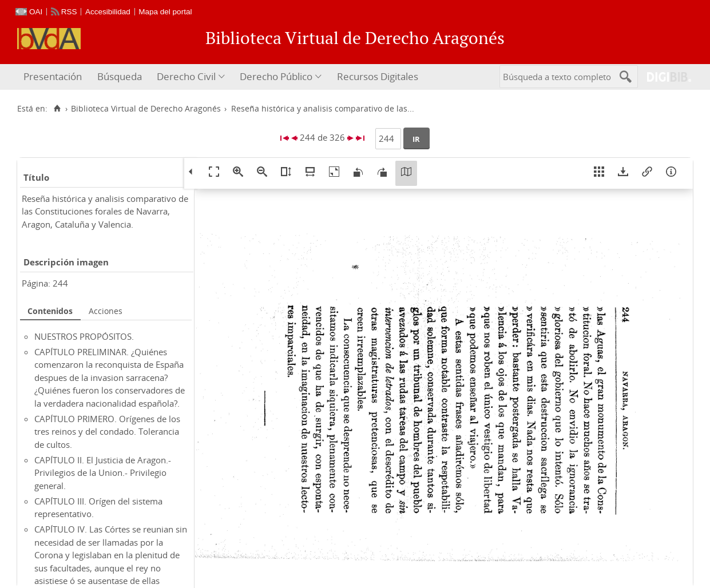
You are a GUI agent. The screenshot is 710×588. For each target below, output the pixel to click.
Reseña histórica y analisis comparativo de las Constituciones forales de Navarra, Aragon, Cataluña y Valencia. (105, 211)
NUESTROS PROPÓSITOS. (84, 336)
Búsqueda (120, 76)
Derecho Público (276, 76)
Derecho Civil (186, 76)
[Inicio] (57, 109)
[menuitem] (54, 77)
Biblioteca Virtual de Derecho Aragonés (146, 109)
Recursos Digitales (378, 76)
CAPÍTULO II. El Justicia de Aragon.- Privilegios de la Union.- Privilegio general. (103, 473)
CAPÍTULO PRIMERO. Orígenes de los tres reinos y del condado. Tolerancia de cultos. (107, 432)
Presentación (53, 76)
